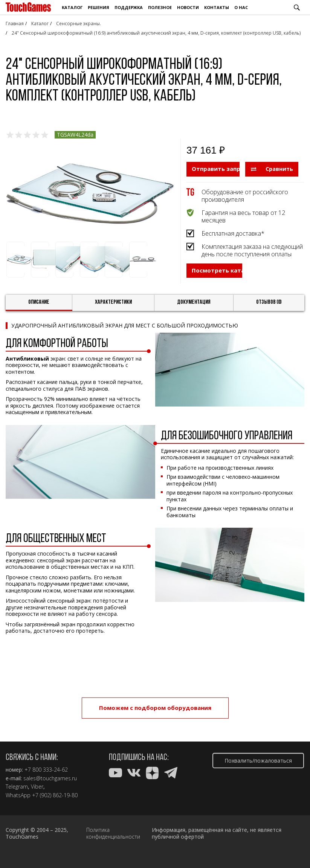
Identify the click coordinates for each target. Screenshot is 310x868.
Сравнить (272, 169)
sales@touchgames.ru (50, 778)
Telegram (17, 787)
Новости (188, 7)
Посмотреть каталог (217, 284)
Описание (39, 311)
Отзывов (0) (269, 311)
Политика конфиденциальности (113, 833)
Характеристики (113, 311)
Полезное (160, 7)
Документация (194, 311)
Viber (37, 787)
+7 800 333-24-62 (46, 770)
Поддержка (129, 7)
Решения (98, 7)
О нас (241, 7)
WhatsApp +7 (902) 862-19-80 (42, 795)
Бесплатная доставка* (233, 233)
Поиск (297, 8)
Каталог (72, 7)
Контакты (217, 7)
